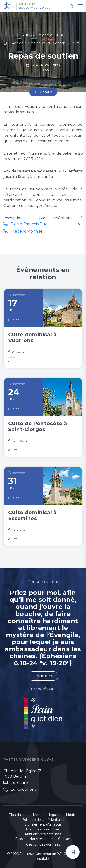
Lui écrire (19, 783)
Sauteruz (27, 4)
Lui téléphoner (25, 789)
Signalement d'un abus (43, 824)
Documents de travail (43, 829)
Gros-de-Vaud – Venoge (34, 8)
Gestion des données (43, 844)
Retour (46, 92)
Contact (65, 839)
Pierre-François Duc (29, 224)
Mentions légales (47, 815)
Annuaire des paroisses (43, 834)
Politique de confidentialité (43, 820)
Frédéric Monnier (27, 231)
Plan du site (18, 815)
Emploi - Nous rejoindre (34, 839)
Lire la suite (43, 676)
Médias (72, 815)
